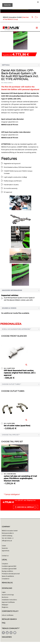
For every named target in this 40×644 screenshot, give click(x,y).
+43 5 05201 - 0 (9, 538)
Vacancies (5, 548)
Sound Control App (8, 595)
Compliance (6, 579)
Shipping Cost (31, 500)
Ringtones (5, 607)
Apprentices (6, 551)
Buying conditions (7, 571)
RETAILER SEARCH (9, 619)
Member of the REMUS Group (16, 18)
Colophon (5, 564)
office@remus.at (7, 541)
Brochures (5, 597)
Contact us (5, 556)
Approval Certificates (8, 602)
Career (4, 546)
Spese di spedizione (8, 576)
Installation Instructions (9, 600)
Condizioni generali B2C (9, 566)
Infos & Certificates (8, 615)
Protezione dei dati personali (11, 574)
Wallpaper (5, 605)
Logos (4, 592)
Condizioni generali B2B (9, 569)
